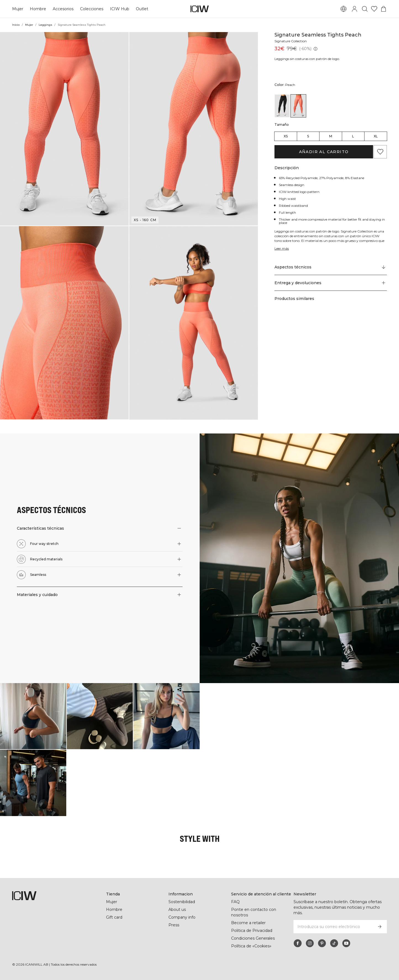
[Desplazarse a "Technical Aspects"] (331, 267)
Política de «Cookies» (251, 946)
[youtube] (346, 943)
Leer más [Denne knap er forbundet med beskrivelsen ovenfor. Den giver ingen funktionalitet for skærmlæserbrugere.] (282, 248)
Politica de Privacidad (252, 931)
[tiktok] (334, 943)
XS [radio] (286, 136)
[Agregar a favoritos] (380, 152)
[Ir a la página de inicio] (200, 9)
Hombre (38, 9)
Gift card (114, 917)
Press (174, 925)
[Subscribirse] (380, 927)
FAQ (235, 902)
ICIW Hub (119, 9)
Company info (182, 917)
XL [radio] (376, 136)
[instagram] (310, 943)
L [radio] (353, 136)
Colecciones (92, 9)
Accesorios (63, 9)
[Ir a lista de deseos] (374, 9)
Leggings (46, 25)
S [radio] (308, 136)
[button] (64, 129)
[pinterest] (322, 943)
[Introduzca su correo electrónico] (333, 927)
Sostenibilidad (182, 902)
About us (177, 910)
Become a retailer (248, 923)
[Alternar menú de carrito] (384, 9)
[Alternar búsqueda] (365, 9)
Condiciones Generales (253, 938)
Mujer (18, 9)
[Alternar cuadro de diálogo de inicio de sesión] (355, 9)
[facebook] (298, 943)
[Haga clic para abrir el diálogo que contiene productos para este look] (33, 716)
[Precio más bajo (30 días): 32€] (315, 49)
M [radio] (331, 136)
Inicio (16, 25)
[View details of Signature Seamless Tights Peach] (298, 106)
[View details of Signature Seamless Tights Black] (282, 106)
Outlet (141, 9)
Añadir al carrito (324, 152)
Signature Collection (291, 41)
